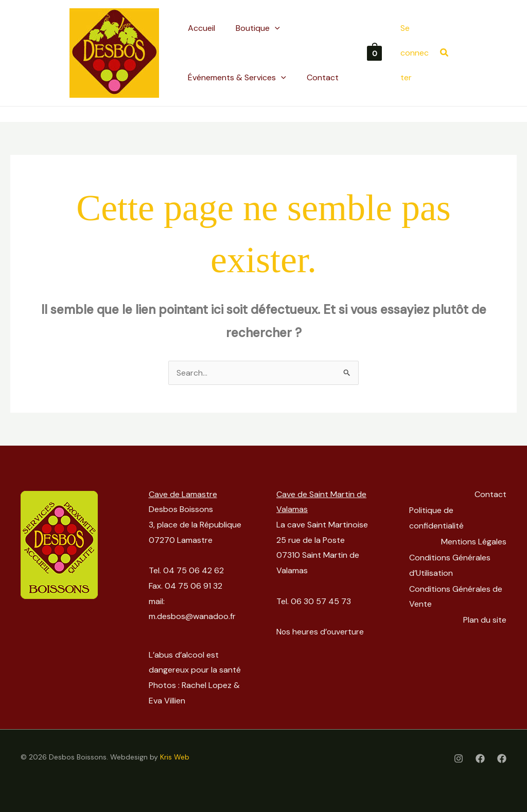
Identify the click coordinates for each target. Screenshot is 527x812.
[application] (275, 28)
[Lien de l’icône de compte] (415, 53)
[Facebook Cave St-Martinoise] (502, 758)
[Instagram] (459, 758)
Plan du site (485, 616)
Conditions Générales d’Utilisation (451, 563)
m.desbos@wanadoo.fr (192, 616)
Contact (490, 494)
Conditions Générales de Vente (457, 594)
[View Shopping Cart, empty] (374, 53)
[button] (258, 28)
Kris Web (175, 757)
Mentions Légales (474, 540)
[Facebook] (480, 758)
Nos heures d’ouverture (321, 632)
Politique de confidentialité (438, 517)
